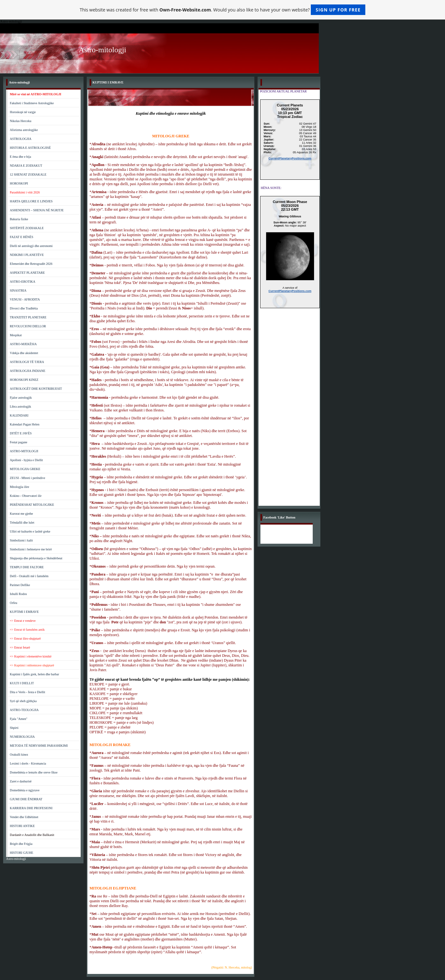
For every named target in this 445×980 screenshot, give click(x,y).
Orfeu (14, 603)
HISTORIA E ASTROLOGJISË (30, 148)
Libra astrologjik (21, 407)
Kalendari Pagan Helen (25, 424)
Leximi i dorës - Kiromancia (28, 763)
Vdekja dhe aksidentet (24, 353)
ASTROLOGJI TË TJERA (27, 362)
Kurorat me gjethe (22, 514)
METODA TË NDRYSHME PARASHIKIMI (39, 746)
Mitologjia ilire (20, 487)
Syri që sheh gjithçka (23, 701)
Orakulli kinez (19, 755)
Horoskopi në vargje (23, 112)
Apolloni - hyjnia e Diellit (26, 460)
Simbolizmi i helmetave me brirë (31, 549)
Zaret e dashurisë (21, 781)
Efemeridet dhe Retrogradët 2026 (31, 264)
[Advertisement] (290, 410)
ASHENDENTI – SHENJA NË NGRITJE (37, 210)
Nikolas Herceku (21, 121)
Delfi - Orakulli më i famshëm (29, 576)
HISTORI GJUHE (22, 853)
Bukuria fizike (19, 219)
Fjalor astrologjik (21, 398)
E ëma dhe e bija (21, 157)
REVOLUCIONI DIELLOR (28, 326)
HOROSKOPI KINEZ (24, 380)
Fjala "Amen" (19, 719)
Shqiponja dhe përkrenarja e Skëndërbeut (36, 558)
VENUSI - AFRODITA (25, 299)
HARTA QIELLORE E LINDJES (31, 201)
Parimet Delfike (20, 585)
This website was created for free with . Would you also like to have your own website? (222, 10)
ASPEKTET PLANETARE (27, 273)
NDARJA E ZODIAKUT (26, 166)
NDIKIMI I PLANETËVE (27, 255)
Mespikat (16, 335)
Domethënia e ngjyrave (25, 790)
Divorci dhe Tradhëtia (24, 308)
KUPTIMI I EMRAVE (24, 612)
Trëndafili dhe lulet (22, 523)
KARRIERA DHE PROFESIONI (31, 808)
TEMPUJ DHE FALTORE (27, 567)
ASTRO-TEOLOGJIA (24, 710)
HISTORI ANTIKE (22, 826)
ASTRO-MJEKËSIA (23, 344)
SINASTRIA (18, 290)
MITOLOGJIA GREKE (25, 469)
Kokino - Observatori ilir (26, 496)
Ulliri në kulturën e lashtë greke (30, 531)
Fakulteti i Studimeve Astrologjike (32, 103)
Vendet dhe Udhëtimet (24, 817)
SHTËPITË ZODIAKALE (27, 228)
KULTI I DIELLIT (22, 683)
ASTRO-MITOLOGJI (24, 451)
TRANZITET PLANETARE (28, 317)
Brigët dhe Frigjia (21, 844)
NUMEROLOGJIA (22, 737)
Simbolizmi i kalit (21, 540)
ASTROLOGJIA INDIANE (28, 371)
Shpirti (14, 728)
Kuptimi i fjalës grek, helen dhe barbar (35, 674)
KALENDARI (19, 415)
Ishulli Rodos (18, 594)
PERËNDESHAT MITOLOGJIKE (32, 505)
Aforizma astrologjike (24, 130)
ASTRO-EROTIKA (23, 282)
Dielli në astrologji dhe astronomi (31, 246)
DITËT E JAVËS (21, 433)
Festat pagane (19, 442)
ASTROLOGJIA (21, 139)
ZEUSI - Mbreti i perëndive (28, 478)
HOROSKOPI (19, 183)
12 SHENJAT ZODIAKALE (28, 174)
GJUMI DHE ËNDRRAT (26, 799)
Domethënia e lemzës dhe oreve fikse (34, 772)
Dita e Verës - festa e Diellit (28, 692)
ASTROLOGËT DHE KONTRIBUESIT (36, 389)
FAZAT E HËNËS (22, 237)
